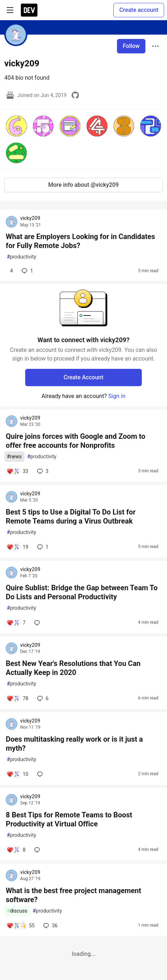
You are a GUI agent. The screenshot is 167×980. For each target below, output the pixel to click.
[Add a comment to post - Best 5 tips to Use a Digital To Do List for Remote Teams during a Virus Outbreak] (17, 547)
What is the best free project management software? (73, 895)
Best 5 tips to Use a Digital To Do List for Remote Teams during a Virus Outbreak (71, 517)
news (14, 457)
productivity (21, 257)
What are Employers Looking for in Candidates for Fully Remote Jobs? (80, 241)
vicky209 (30, 218)
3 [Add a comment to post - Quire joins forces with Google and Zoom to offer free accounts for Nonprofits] (42, 471)
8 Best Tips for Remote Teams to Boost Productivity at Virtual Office (69, 819)
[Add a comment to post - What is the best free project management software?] (21, 926)
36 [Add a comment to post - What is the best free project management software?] (50, 926)
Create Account (84, 377)
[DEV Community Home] (29, 10)
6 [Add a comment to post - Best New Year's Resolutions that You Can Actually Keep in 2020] (42, 698)
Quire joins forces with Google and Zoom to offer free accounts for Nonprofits (76, 441)
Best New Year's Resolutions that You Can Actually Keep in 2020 (73, 668)
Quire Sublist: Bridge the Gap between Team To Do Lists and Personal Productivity (82, 592)
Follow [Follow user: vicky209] (131, 46)
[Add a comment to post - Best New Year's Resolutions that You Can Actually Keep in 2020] (17, 698)
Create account (139, 10)
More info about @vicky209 (83, 185)
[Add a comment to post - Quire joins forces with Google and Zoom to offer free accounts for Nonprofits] (17, 471)
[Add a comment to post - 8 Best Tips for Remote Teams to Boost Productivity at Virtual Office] (16, 850)
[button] (16, 126)
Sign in (117, 396)
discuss (17, 911)
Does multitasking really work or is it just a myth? (74, 744)
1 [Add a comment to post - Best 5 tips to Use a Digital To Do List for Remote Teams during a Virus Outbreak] (42, 547)
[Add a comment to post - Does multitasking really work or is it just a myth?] (17, 774)
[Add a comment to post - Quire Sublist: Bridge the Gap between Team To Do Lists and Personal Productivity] (16, 623)
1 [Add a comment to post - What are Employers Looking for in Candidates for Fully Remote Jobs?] (27, 271)
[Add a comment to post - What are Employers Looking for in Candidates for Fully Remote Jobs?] (10, 271)
